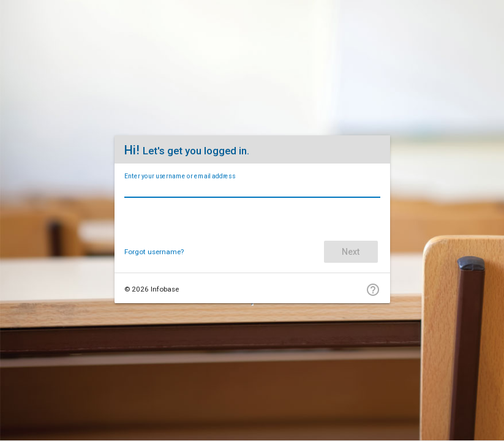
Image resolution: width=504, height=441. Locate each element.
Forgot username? (154, 252)
